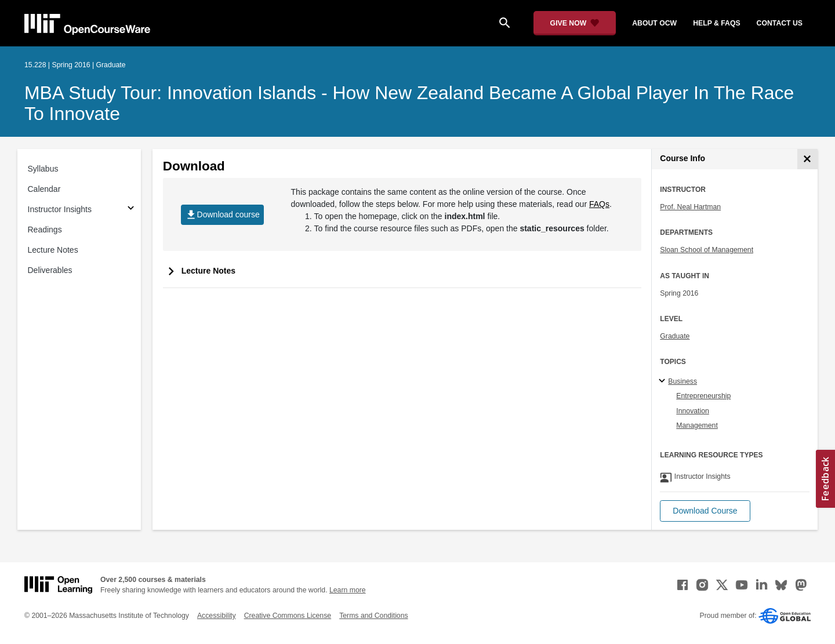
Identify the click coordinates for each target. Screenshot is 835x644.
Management (697, 425)
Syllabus (43, 169)
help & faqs (716, 23)
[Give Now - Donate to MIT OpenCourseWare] (575, 23)
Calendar (44, 189)
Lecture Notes (53, 250)
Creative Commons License (288, 616)
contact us (780, 23)
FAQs (599, 204)
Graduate (675, 336)
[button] (705, 511)
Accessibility (217, 616)
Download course (222, 215)
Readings (45, 230)
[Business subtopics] (664, 381)
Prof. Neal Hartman (690, 207)
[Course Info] (807, 159)
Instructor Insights (60, 209)
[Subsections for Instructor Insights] (131, 210)
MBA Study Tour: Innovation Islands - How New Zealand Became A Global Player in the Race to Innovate (409, 103)
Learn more (348, 590)
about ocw (654, 23)
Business (682, 381)
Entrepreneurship (703, 396)
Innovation (693, 411)
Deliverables (50, 270)
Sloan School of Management (707, 250)
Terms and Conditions (373, 616)
